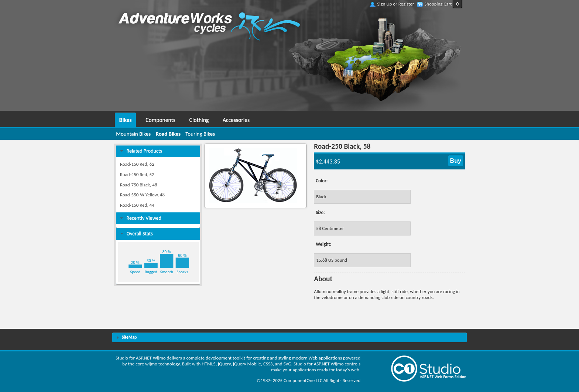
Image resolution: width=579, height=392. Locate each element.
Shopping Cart (438, 4)
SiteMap (129, 337)
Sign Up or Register (395, 4)
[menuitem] (125, 119)
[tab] (158, 151)
